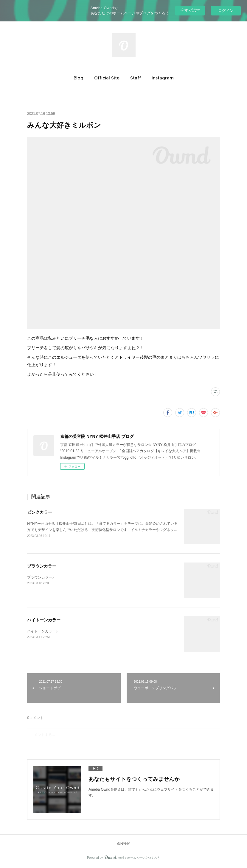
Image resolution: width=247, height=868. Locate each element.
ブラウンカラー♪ (41, 577)
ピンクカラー (40, 512)
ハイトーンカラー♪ (42, 631)
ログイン (226, 11)
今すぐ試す (190, 10)
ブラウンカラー (42, 566)
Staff (136, 78)
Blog (79, 78)
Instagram (163, 78)
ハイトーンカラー (44, 620)
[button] (79, 78)
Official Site (107, 78)
